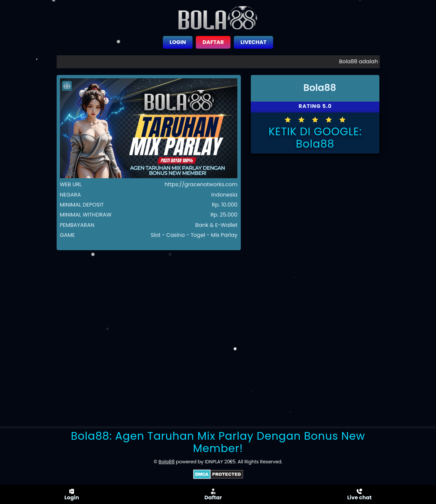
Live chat (359, 494)
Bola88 (167, 462)
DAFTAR (213, 42)
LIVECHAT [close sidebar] (253, 42)
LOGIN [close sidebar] (178, 42)
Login (72, 494)
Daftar (213, 494)
